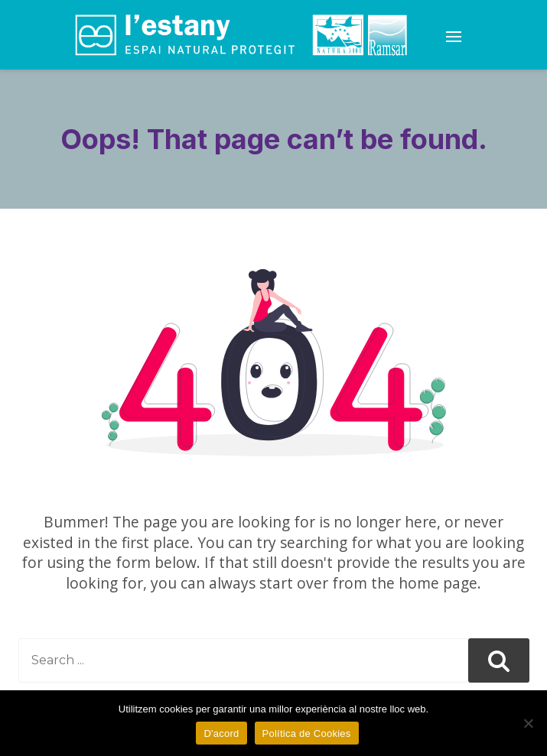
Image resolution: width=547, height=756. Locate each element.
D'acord (221, 733)
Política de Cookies (307, 733)
